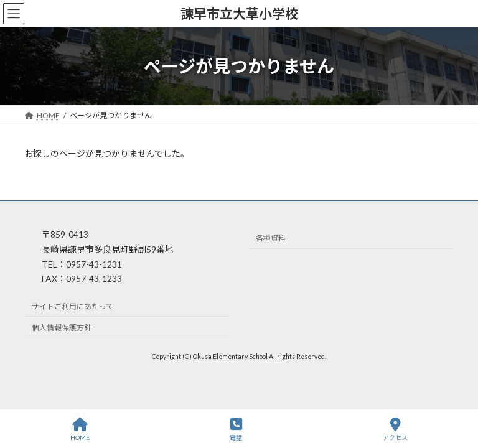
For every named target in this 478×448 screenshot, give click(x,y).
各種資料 (271, 239)
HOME (80, 429)
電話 (236, 429)
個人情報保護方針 (62, 328)
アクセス (395, 429)
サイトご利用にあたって (73, 306)
